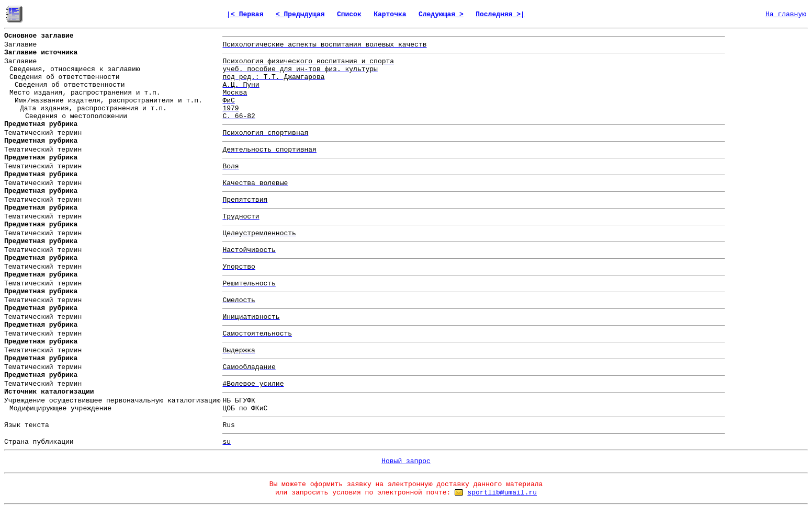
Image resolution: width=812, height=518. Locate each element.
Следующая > (441, 14)
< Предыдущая (300, 14)
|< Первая (245, 14)
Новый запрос (406, 461)
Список (349, 14)
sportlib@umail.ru (502, 493)
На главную (786, 14)
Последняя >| (500, 14)
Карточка (390, 14)
